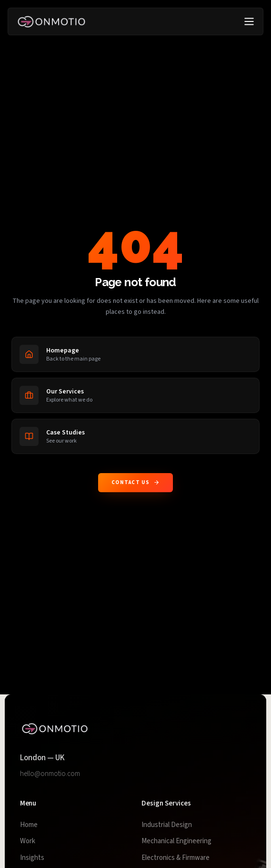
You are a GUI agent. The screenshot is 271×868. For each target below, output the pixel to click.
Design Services (166, 803)
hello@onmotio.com (50, 774)
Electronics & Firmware (176, 858)
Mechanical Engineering (176, 841)
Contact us (135, 482)
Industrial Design (167, 825)
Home (29, 825)
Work (28, 841)
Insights (32, 858)
